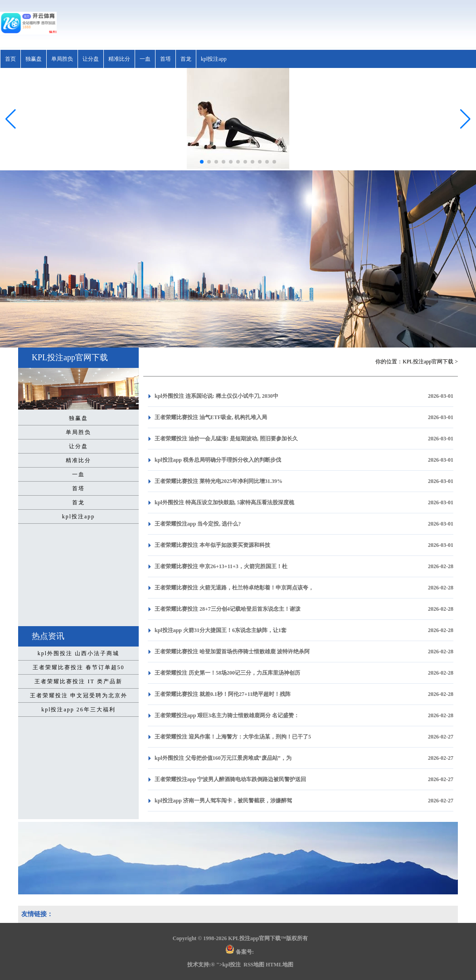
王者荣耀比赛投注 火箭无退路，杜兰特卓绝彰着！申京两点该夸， (234, 588)
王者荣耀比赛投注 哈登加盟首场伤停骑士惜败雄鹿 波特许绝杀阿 (232, 652)
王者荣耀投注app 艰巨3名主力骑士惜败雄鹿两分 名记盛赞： (227, 715)
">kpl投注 (228, 965)
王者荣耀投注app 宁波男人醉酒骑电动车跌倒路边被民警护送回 (230, 779)
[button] (465, 119)
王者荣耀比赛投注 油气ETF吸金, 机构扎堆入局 (211, 417)
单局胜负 (62, 59)
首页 (10, 59)
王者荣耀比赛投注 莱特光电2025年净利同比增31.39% (219, 481)
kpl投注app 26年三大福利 (78, 710)
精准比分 (119, 59)
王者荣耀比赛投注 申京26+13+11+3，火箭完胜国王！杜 (221, 566)
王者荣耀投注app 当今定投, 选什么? (198, 524)
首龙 (186, 59)
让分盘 (91, 59)
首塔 (165, 59)
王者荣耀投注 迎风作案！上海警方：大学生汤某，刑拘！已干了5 (233, 737)
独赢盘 (34, 59)
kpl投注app (214, 59)
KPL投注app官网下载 (428, 362)
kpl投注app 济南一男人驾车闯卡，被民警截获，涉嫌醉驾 (223, 801)
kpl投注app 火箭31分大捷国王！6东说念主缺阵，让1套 (221, 630)
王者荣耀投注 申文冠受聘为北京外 (79, 695)
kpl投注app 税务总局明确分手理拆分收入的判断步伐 (218, 460)
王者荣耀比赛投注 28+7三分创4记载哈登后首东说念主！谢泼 (228, 609)
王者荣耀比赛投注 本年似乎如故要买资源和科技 (212, 545)
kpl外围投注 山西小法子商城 (78, 653)
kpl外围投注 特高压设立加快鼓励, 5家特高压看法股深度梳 (224, 502)
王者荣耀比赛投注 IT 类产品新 (78, 681)
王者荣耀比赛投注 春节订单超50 (79, 667)
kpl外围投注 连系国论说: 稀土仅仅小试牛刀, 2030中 (216, 396)
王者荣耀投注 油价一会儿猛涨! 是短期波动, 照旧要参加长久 (226, 439)
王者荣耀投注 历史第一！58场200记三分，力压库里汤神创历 (227, 673)
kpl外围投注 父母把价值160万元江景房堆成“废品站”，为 (223, 758)
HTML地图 (279, 965)
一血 (145, 59)
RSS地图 (254, 965)
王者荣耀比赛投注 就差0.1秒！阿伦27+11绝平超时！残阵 (223, 694)
